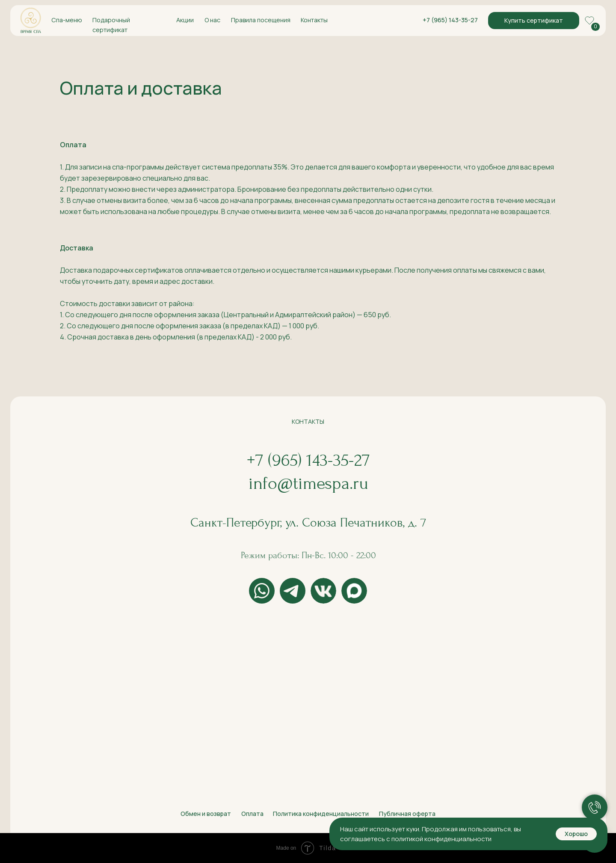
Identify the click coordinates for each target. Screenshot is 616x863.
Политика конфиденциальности (321, 814)
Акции (185, 20)
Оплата (252, 814)
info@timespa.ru (308, 483)
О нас (212, 20)
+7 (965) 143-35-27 (450, 20)
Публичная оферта (407, 814)
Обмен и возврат (206, 814)
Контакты (314, 20)
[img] (31, 20)
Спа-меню (67, 20)
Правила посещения (261, 20)
